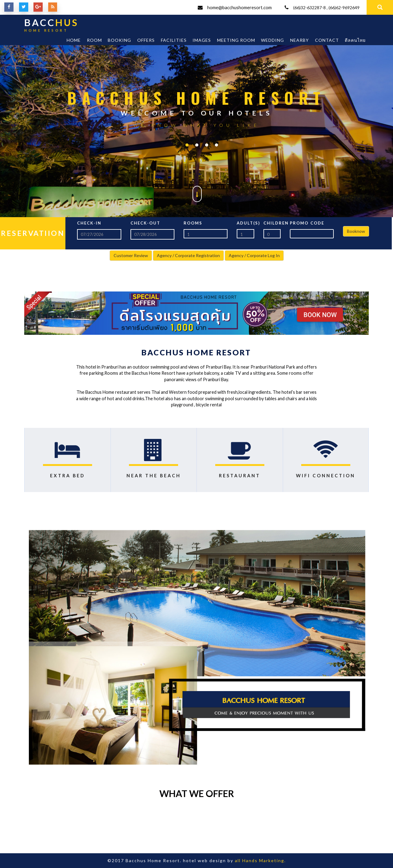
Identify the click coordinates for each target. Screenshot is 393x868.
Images (202, 40)
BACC (52, 26)
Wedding (272, 40)
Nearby (300, 40)
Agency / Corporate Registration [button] (188, 255)
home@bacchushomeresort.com (239, 7)
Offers (146, 40)
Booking (119, 40)
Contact (327, 40)
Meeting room (236, 40)
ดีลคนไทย (355, 40)
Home (74, 40)
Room (94, 40)
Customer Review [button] (131, 255)
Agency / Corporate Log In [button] (254, 255)
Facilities (174, 40)
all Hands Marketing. (260, 860)
